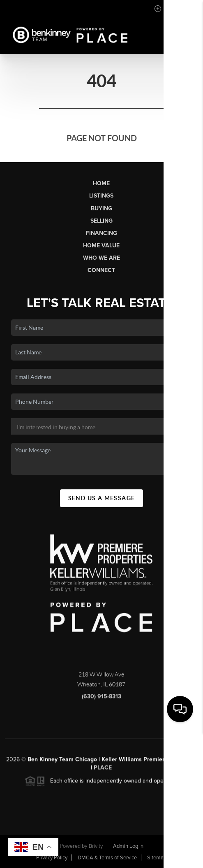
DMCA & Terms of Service (107, 858)
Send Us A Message (102, 498)
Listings (101, 196)
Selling (101, 221)
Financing (101, 233)
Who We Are (101, 258)
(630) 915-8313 (101, 700)
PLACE (103, 771)
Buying (101, 208)
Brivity (96, 846)
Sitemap (157, 858)
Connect (101, 270)
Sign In (171, 9)
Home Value (101, 246)
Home (101, 183)
